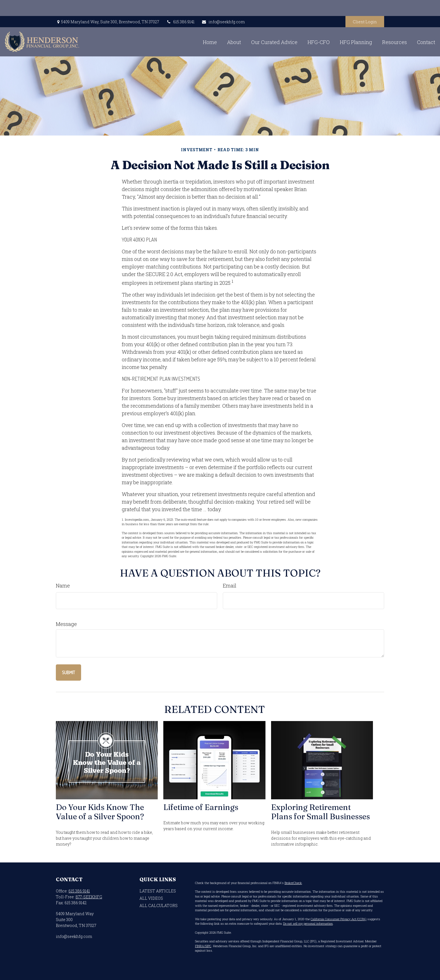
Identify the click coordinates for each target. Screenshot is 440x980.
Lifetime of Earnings (201, 807)
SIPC (208, 946)
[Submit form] (68, 673)
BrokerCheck (293, 883)
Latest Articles (158, 891)
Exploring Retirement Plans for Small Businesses (320, 812)
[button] (157, 26)
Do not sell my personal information (308, 923)
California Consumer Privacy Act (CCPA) (339, 919)
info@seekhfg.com (223, 6)
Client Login (365, 6)
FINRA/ (200, 946)
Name (63, 586)
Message (66, 624)
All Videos (151, 898)
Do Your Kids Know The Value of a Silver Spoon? (100, 812)
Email (230, 586)
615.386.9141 (180, 6)
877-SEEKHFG (89, 897)
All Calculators (159, 906)
